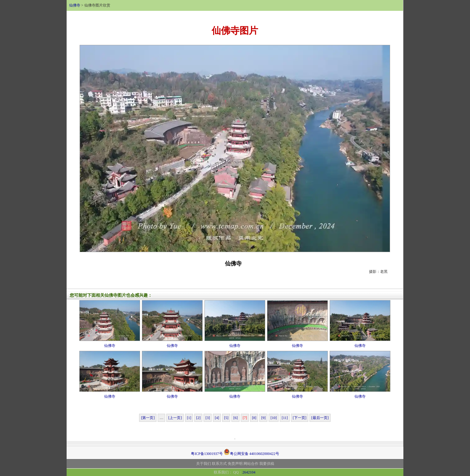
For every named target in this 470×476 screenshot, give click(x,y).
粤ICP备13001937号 (207, 454)
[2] (198, 418)
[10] (274, 418)
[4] (217, 418)
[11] (285, 418)
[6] (235, 418)
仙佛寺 (75, 5)
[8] (254, 418)
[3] (208, 418)
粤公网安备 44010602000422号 (251, 452)
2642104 (249, 472)
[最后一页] (320, 418)
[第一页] (148, 418)
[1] (189, 418)
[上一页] (175, 418)
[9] (263, 418)
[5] (226, 418)
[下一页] (300, 418)
